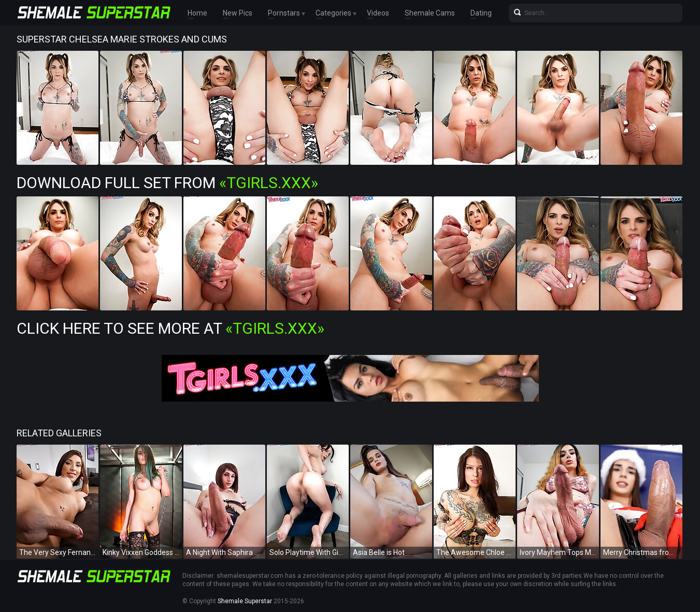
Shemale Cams (430, 13)
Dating (481, 13)
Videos (378, 13)
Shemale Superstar (245, 601)
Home (197, 13)
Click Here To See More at (170, 328)
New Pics (238, 13)
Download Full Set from (167, 183)
